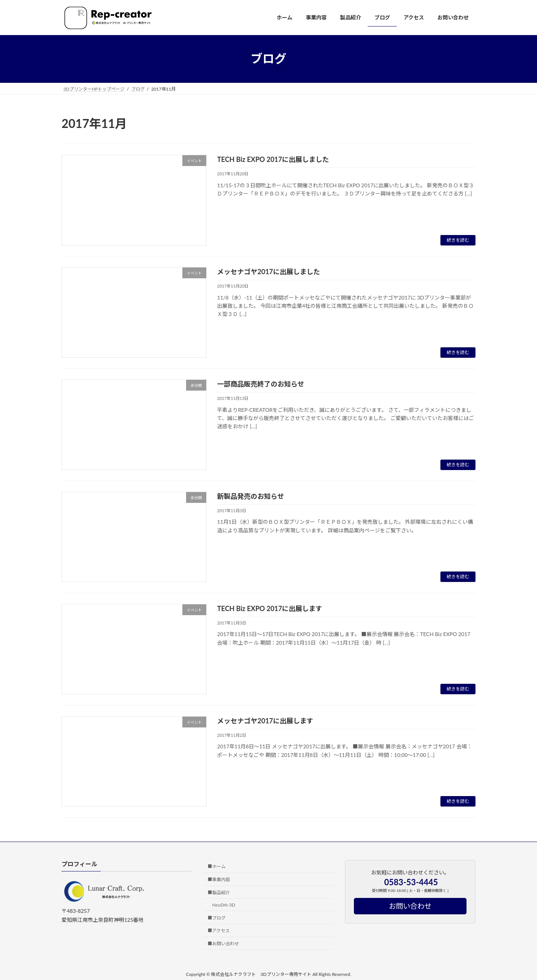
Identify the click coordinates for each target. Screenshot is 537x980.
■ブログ (217, 918)
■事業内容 (219, 879)
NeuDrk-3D (224, 905)
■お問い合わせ (223, 944)
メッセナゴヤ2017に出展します (265, 721)
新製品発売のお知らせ (251, 496)
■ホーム (217, 867)
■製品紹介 (219, 893)
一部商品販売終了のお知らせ (261, 384)
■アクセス (219, 931)
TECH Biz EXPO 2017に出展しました (273, 159)
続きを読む (458, 240)
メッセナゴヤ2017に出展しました (268, 272)
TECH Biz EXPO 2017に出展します (270, 608)
